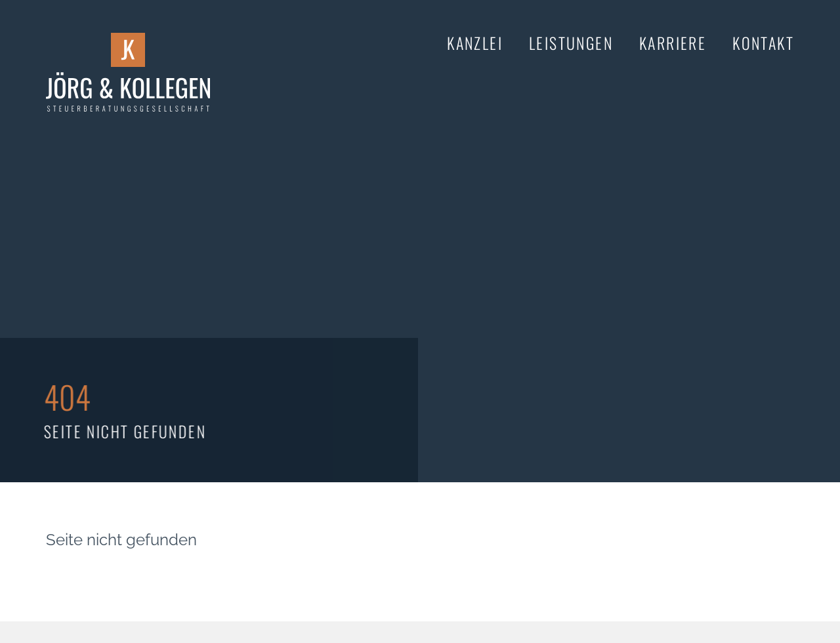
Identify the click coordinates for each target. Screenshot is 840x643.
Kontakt (763, 43)
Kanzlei (475, 43)
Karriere (673, 43)
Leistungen (571, 43)
